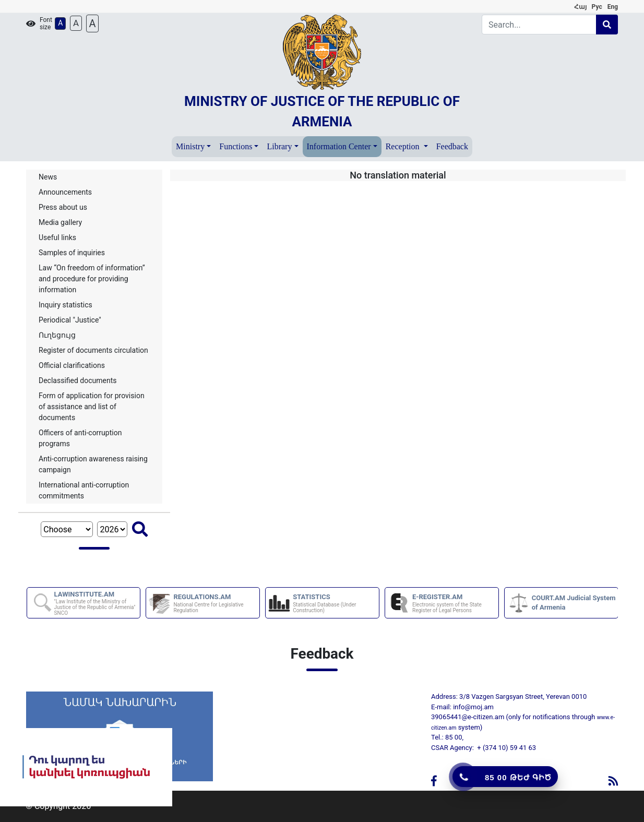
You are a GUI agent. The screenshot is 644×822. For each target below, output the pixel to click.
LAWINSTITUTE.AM (97, 603)
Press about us (63, 207)
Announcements (65, 192)
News (48, 177)
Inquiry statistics (65, 305)
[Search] (539, 25)
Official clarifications (72, 365)
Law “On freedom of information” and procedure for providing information (92, 279)
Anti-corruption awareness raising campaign (93, 464)
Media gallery (60, 222)
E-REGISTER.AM (455, 603)
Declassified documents (78, 380)
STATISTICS (335, 603)
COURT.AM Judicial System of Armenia (574, 603)
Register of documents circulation (93, 350)
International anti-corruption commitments (84, 490)
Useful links (57, 237)
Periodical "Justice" (70, 320)
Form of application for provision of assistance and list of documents (92, 407)
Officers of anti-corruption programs (80, 438)
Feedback (452, 146)
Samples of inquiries (72, 253)
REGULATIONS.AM (216, 603)
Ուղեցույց (57, 335)
